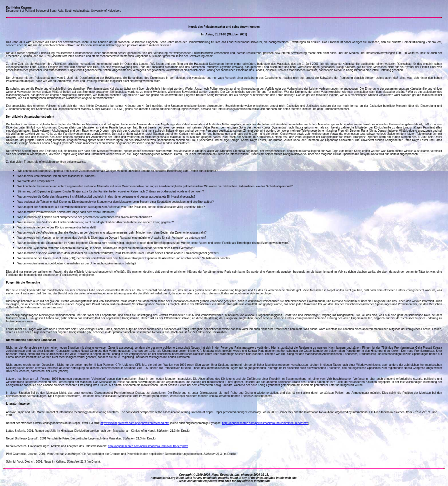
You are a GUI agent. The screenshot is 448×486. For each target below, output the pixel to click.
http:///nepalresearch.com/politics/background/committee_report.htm (265, 423)
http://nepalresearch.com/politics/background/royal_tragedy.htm (148, 446)
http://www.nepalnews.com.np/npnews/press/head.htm (135, 423)
